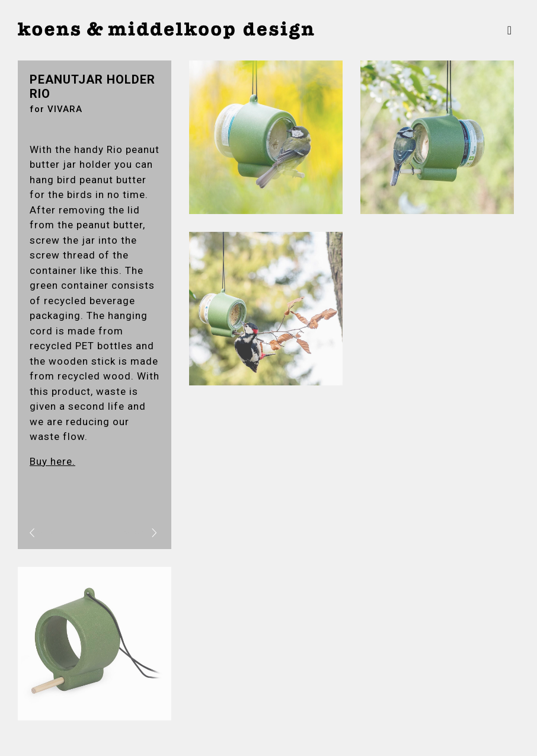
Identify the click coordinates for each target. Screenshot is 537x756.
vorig (41, 532)
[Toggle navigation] (509, 30)
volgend (140, 532)
